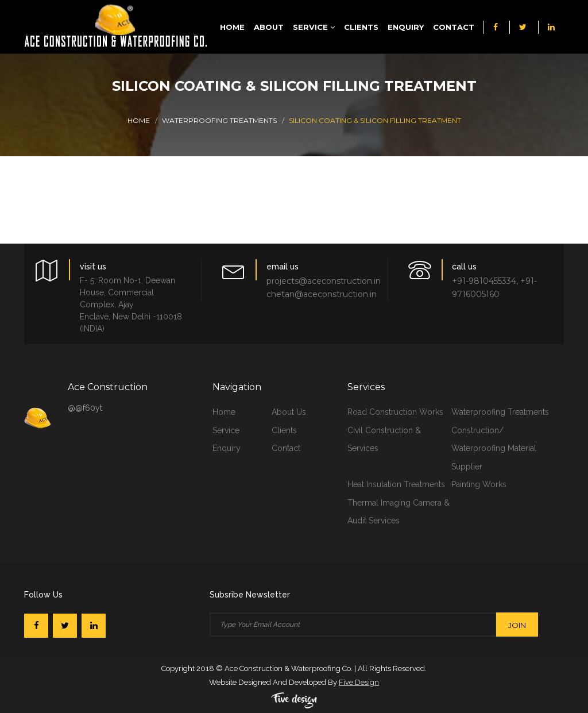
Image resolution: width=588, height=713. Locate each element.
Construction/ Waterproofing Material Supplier (494, 448)
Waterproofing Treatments (219, 120)
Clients (361, 27)
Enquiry (406, 27)
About (269, 27)
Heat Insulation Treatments (396, 484)
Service (314, 27)
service (226, 430)
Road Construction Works (395, 412)
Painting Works (479, 484)
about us (289, 412)
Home (232, 27)
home (224, 412)
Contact (454, 27)
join (517, 625)
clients (284, 430)
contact (286, 448)
